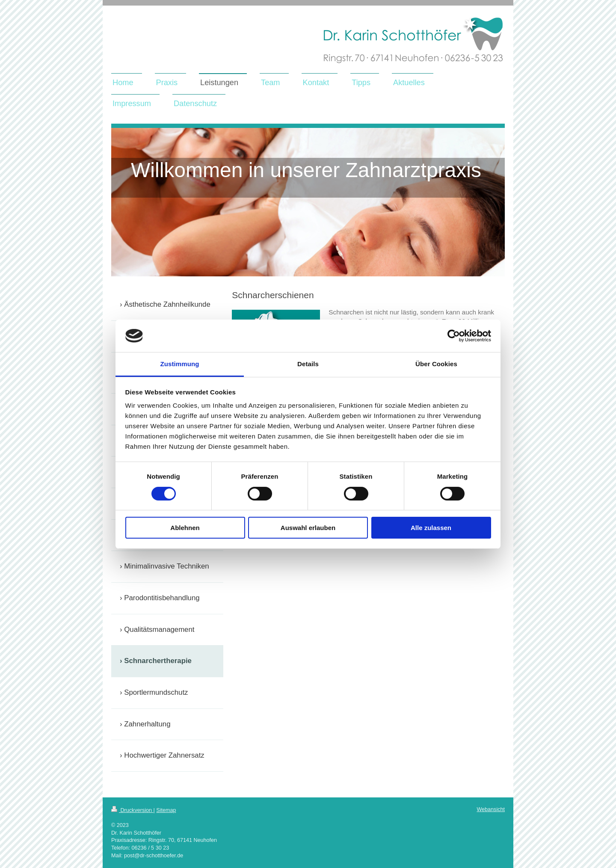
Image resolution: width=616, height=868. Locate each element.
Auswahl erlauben (308, 528)
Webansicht (491, 809)
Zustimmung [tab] (180, 364)
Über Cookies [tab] (436, 364)
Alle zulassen (431, 528)
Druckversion (132, 810)
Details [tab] (308, 364)
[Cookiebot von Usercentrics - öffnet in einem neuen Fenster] (454, 336)
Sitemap (166, 810)
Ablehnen (185, 528)
